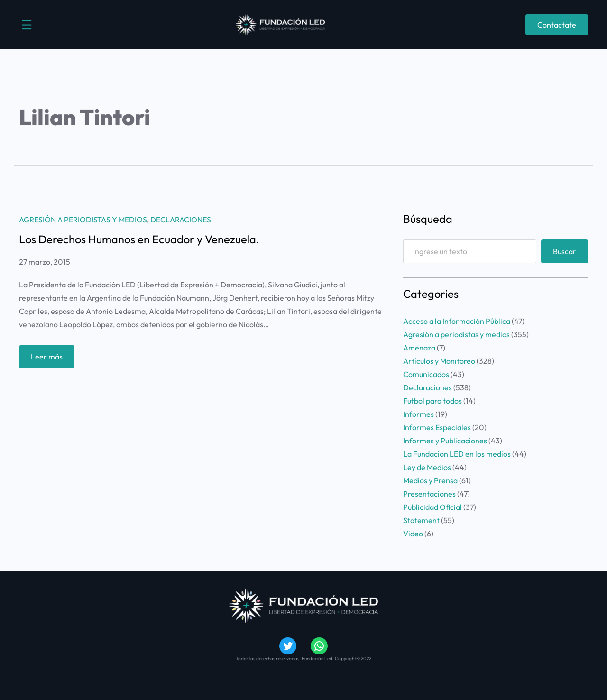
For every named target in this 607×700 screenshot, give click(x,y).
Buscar (565, 251)
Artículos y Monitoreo (439, 361)
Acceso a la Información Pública (457, 321)
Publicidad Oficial (432, 507)
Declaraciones (181, 220)
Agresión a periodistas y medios (83, 220)
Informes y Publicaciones (445, 441)
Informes (418, 414)
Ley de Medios (427, 467)
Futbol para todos (432, 401)
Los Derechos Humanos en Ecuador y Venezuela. (139, 239)
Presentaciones (429, 494)
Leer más (50, 359)
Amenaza (419, 348)
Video (413, 534)
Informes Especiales (437, 427)
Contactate (557, 25)
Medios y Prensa (430, 480)
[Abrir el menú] (27, 25)
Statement (421, 520)
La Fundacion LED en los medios (457, 454)
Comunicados (426, 374)
